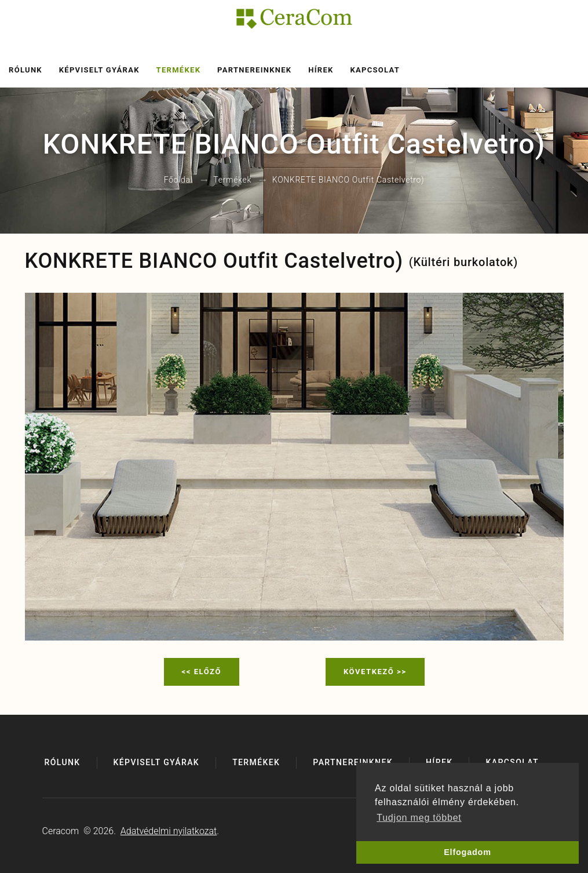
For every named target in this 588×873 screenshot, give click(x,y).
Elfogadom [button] (468, 852)
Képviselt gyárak (99, 70)
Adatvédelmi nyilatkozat (169, 831)
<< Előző (202, 672)
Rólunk (25, 70)
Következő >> (375, 672)
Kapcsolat (375, 70)
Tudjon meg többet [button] (419, 818)
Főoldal (178, 180)
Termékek (179, 70)
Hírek (321, 70)
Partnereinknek (254, 70)
